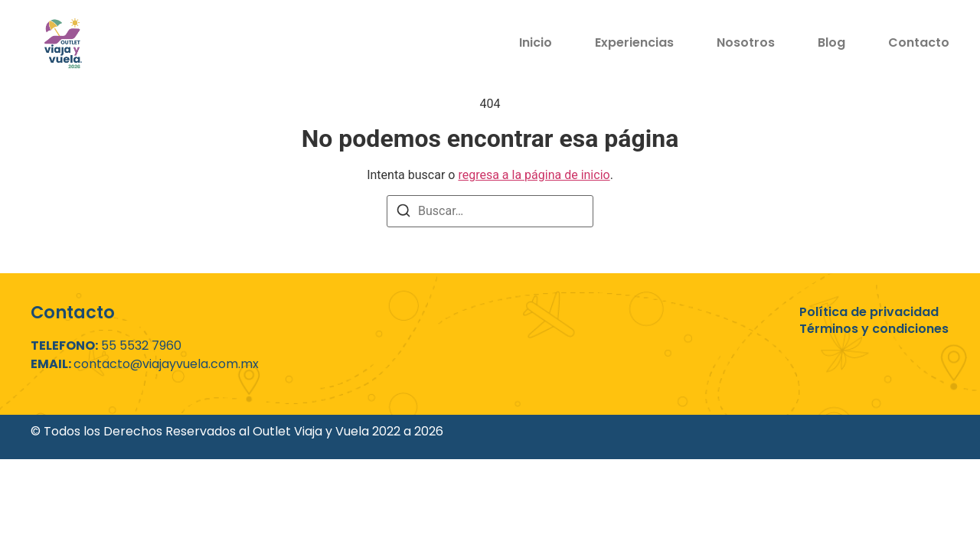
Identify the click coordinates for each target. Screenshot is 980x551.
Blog (831, 42)
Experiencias (634, 42)
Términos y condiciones (874, 329)
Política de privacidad (869, 312)
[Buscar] (403, 213)
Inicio (536, 42)
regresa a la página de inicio (534, 175)
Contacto (919, 42)
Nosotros (746, 42)
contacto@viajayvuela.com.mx (166, 364)
